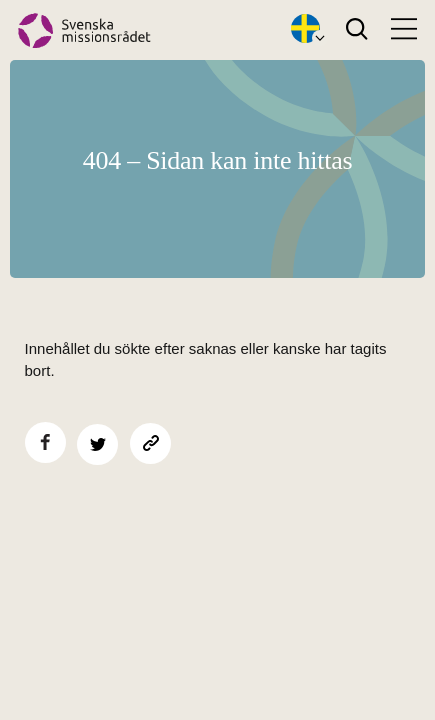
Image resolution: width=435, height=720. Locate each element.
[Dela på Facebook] (45, 442)
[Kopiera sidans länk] (150, 443)
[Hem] (84, 30)
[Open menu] (404, 29)
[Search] (356, 30)
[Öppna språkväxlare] (305, 30)
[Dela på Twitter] (97, 444)
